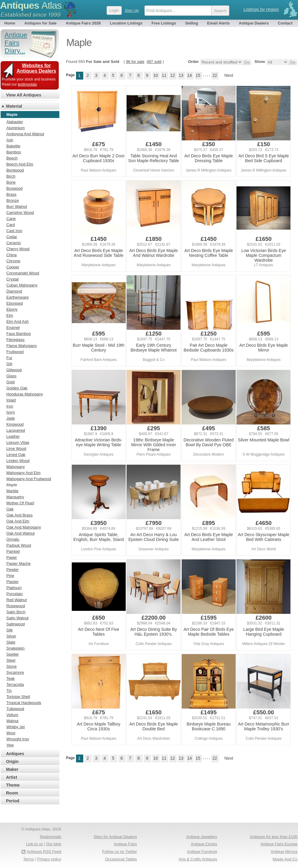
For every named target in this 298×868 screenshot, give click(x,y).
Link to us (35, 844)
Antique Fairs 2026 (83, 23)
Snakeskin (15, 648)
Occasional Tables (121, 859)
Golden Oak (17, 388)
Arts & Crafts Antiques (198, 859)
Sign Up (132, 10)
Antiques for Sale (40, 23)
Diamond (14, 291)
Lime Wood (16, 449)
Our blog (54, 844)
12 (173, 75)
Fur (9, 358)
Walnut (12, 721)
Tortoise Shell (18, 697)
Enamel (13, 328)
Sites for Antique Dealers (115, 837)
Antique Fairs (125, 844)
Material (14, 106)
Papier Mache (18, 563)
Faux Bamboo (19, 334)
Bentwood (15, 170)
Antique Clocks (204, 844)
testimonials (27, 84)
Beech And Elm (20, 164)
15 (198, 75)
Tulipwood (15, 709)
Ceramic (14, 243)
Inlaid (11, 400)
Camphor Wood (20, 213)
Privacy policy (49, 859)
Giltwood (14, 370)
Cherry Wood (18, 249)
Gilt (9, 364)
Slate (11, 642)
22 (215, 75)
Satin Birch (16, 612)
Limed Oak (16, 455)
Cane (11, 219)
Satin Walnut (17, 618)
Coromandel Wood (23, 273)
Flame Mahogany (22, 346)
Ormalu (13, 539)
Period (13, 801)
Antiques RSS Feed (44, 852)
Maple (12, 485)
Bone (11, 182)
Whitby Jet (16, 727)
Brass (11, 194)
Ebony (12, 309)
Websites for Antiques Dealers (36, 68)
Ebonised (15, 303)
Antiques (31, 5)
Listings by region (261, 9)
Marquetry (15, 497)
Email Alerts (219, 23)
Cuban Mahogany (22, 285)
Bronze (13, 200)
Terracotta (15, 685)
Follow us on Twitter (119, 852)
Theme (13, 785)
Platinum (14, 588)
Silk (10, 630)
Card (11, 225)
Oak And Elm (18, 521)
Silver (11, 636)
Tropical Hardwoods (24, 703)
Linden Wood (18, 461)
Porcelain (15, 594)
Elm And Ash (18, 321)
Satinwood (16, 624)
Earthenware (18, 297)
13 (181, 75)
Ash (10, 140)
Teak (10, 678)
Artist (12, 777)
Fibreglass (15, 340)
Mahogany (16, 467)
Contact (285, 23)
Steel (11, 660)
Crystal (12, 279)
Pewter (12, 570)
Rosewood (16, 606)
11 (164, 75)
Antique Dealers (254, 23)
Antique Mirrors (284, 852)
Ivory (11, 412)
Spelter (13, 654)
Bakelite (13, 146)
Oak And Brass (20, 515)
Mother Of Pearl (20, 503)
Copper (13, 267)
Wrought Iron (18, 739)
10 (156, 75)
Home (10, 23)
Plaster (12, 582)
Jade (11, 418)
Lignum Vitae (18, 442)
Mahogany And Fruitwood (29, 479)
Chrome (13, 261)
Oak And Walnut (20, 533)
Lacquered (16, 430)
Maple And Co (285, 859)
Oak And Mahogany (24, 527)
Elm (10, 315)
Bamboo (14, 152)
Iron (10, 406)
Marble (12, 491)
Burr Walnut (17, 206)
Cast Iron (14, 231)
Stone (12, 666)
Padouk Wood (19, 545)
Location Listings (126, 23)
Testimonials (50, 837)
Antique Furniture (202, 852)
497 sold (154, 62)
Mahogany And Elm (23, 473)
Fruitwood (15, 352)
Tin (9, 691)
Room (12, 793)
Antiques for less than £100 (273, 837)
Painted (13, 551)
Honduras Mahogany (25, 394)
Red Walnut (17, 600)
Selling (192, 23)
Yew (10, 745)
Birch (11, 176)
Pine (10, 576)
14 (190, 75)
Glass (11, 376)
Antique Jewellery (202, 837)
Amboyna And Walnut (25, 134)
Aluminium (16, 128)
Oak (10, 509)
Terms (29, 859)
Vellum (12, 715)
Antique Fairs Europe (279, 844)
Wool (11, 733)
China (12, 255)
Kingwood (15, 424)
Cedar (12, 237)
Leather (13, 436)
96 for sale (135, 62)
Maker (12, 769)
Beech (12, 158)
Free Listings (164, 23)
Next (229, 75)
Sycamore (15, 672)
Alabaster (15, 122)
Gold (10, 382)
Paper (12, 557)
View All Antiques (24, 95)
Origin (12, 762)
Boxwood (14, 188)
